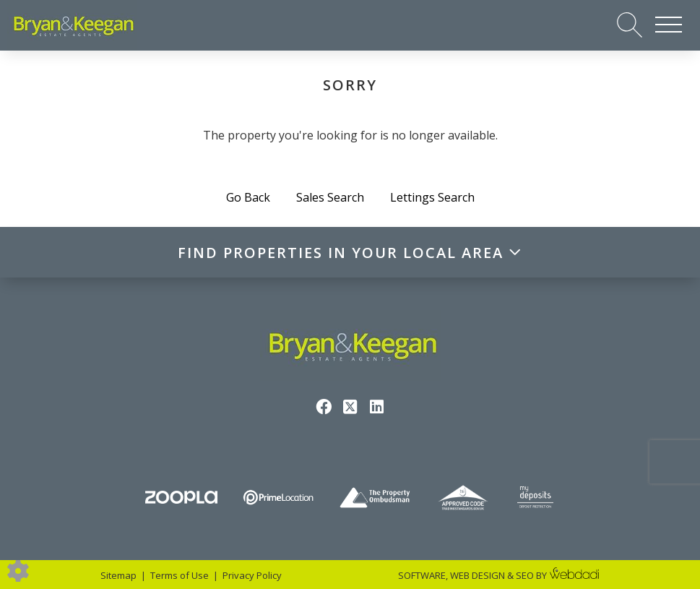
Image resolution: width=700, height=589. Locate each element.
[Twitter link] (350, 406)
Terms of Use (180, 575)
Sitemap (118, 575)
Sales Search (330, 197)
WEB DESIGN (478, 575)
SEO (525, 575)
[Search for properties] (630, 24)
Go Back (248, 197)
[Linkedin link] (377, 406)
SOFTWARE (422, 575)
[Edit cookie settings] (18, 569)
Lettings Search (432, 197)
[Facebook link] (323, 406)
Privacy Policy (252, 575)
